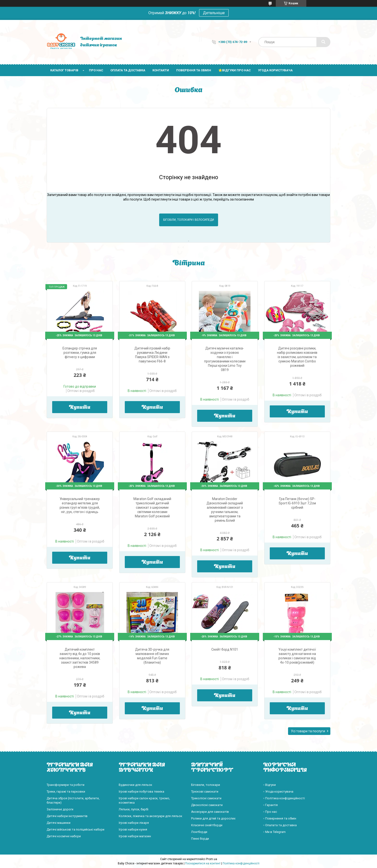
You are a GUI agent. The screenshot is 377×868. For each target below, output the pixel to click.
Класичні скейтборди (207, 825)
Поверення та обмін (194, 70)
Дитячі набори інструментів (67, 816)
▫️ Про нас (270, 812)
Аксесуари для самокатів (210, 812)
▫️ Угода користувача (278, 792)
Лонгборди (199, 832)
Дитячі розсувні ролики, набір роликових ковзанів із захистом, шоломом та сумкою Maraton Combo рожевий (297, 357)
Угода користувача (275, 70)
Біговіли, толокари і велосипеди (189, 220)
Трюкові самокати (205, 792)
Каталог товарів (64, 70)
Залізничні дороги (60, 809)
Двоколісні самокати (207, 805)
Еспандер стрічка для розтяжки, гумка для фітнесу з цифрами (80, 353)
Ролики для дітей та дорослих (213, 818)
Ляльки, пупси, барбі (134, 809)
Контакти (161, 70)
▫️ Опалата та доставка (280, 825)
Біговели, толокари (206, 785)
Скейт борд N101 (225, 649)
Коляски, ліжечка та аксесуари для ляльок (151, 816)
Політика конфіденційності (241, 863)
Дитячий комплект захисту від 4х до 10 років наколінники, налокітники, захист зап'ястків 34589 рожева (80, 658)
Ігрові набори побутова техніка (141, 792)
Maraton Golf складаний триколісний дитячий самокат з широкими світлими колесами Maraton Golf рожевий (152, 507)
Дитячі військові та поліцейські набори (75, 829)
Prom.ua (212, 859)
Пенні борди (200, 839)
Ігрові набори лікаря (134, 823)
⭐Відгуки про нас (235, 70)
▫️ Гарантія (270, 805)
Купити (80, 408)
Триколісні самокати (206, 798)
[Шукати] (323, 42)
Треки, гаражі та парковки (66, 792)
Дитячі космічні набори (64, 836)
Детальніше (214, 13)
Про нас (96, 70)
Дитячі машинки (59, 823)
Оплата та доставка (128, 70)
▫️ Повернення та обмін (280, 818)
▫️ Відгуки (270, 785)
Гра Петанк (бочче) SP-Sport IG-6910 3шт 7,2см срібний (297, 503)
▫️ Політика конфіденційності (284, 798)
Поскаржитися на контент (203, 863)
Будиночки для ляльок (135, 785)
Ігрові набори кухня (133, 829)
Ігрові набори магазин (135, 836)
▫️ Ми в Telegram (274, 832)
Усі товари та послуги (308, 731)
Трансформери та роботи (66, 785)
